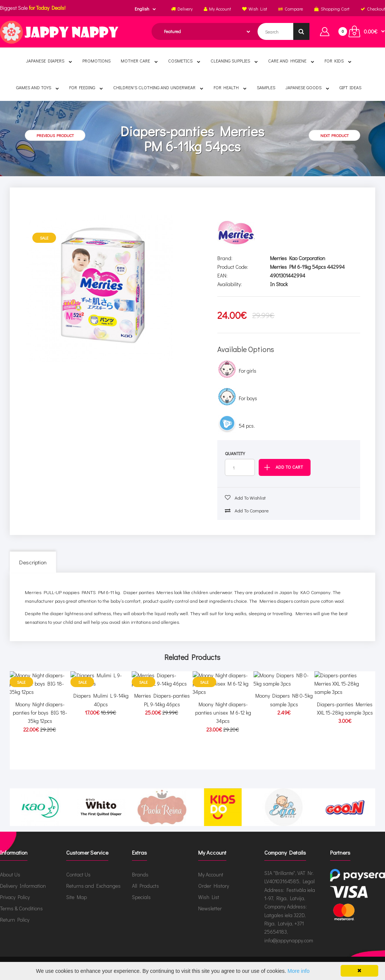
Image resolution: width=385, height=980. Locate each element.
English (142, 9)
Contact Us (78, 874)
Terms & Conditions (21, 908)
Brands (140, 874)
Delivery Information (23, 886)
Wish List (209, 897)
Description (33, 562)
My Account (211, 874)
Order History (214, 886)
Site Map (77, 897)
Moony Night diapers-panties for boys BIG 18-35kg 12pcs (40, 748)
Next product (334, 135)
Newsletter (210, 908)
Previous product (55, 135)
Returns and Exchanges (93, 886)
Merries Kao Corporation (298, 258)
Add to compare (247, 510)
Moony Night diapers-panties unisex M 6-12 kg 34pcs (223, 748)
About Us (10, 874)
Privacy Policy (15, 897)
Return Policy (15, 920)
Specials (141, 897)
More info (299, 971)
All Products (146, 886)
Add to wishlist (245, 498)
